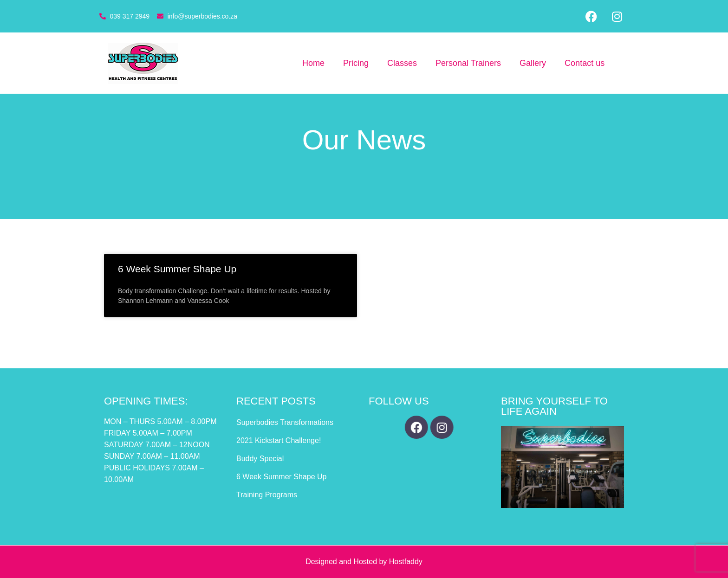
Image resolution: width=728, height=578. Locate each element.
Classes (402, 63)
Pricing (356, 63)
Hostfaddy (406, 562)
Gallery (533, 63)
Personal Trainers (468, 63)
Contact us (585, 63)
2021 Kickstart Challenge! (279, 440)
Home (313, 63)
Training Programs (267, 495)
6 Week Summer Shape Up (177, 269)
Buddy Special (260, 459)
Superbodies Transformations (285, 422)
